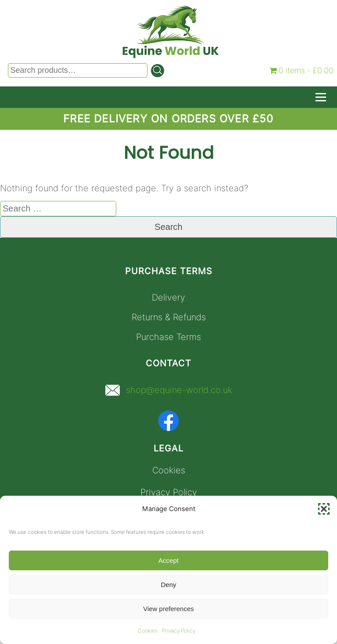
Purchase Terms (168, 337)
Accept (168, 560)
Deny (168, 585)
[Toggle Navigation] (321, 97)
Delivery (168, 297)
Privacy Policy (179, 631)
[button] (324, 509)
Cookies (148, 631)
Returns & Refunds (169, 317)
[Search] (158, 71)
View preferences (168, 609)
